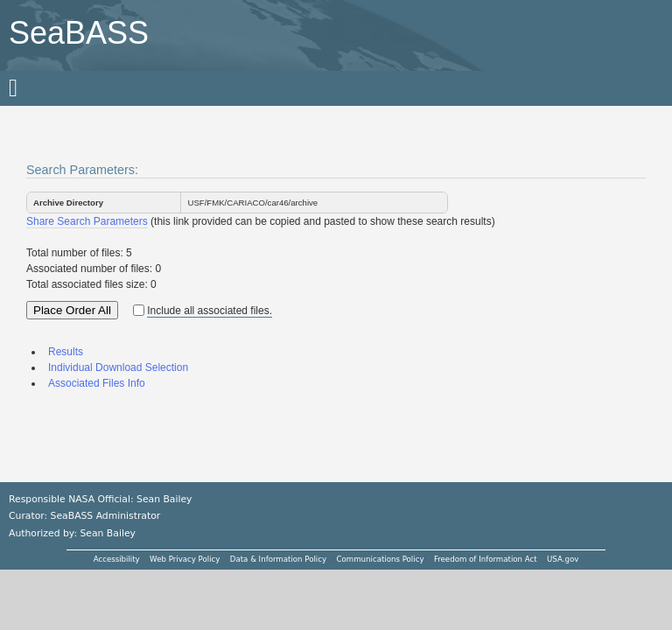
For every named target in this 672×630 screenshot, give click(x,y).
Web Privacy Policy (185, 559)
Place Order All (72, 310)
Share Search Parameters (87, 221)
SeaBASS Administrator (106, 516)
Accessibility (117, 559)
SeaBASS (79, 33)
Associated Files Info (97, 383)
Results (66, 352)
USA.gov (563, 559)
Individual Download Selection (118, 367)
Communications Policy (380, 559)
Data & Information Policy (278, 559)
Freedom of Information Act (486, 559)
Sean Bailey (107, 533)
